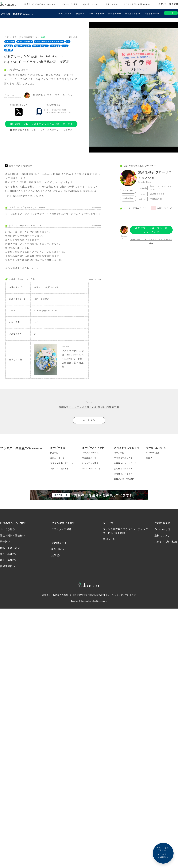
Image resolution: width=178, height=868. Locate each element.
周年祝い (5, 563)
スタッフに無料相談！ (163, 853)
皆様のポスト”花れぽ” (125, 499)
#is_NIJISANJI (14, 190)
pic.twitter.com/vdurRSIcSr (80, 190)
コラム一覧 (120, 469)
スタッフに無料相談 (166, 563)
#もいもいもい (32, 190)
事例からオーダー (59, 475)
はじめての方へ (63, 14)
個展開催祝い (7, 588)
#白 (68, 41)
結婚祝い (56, 577)
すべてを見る (7, 550)
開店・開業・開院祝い (12, 556)
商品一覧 (79, 14)
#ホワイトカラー (40, 45)
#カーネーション (23, 45)
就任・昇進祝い (9, 575)
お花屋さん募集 (61, 617)
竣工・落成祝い (9, 582)
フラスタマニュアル (124, 475)
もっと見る (89, 436)
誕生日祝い (58, 570)
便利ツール (109, 560)
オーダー (170, 13)
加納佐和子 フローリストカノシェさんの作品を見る (151, 241)
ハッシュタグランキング (94, 487)
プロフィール (128, 190)
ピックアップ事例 (91, 481)
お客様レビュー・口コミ (126, 481)
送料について (162, 556)
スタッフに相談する (60, 487)
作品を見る (128, 198)
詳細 (43, 37)
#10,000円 (10, 41)
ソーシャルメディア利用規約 (122, 617)
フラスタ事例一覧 (91, 469)
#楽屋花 (9, 45)
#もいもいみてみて (52, 190)
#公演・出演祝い (25, 41)
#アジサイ (55, 45)
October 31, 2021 (34, 195)
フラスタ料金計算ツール (62, 481)
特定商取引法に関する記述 (92, 617)
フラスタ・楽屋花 (69, 4)
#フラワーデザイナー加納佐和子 (49, 41)
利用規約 (75, 617)
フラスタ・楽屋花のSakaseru (17, 13)
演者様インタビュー (124, 493)
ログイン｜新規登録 (168, 4)
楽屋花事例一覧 (90, 475)
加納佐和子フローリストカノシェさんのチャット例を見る (41, 130)
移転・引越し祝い (10, 569)
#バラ (65, 45)
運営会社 (46, 617)
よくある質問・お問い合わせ (137, 4)
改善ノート (152, 475)
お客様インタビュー (124, 487)
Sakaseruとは (153, 469)
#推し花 (9, 50)
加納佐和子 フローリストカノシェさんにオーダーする (41, 123)
